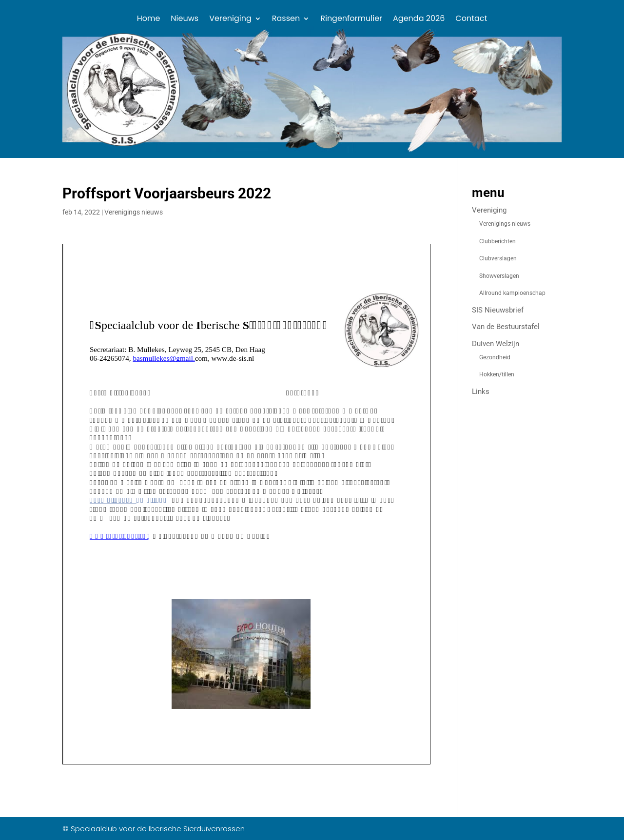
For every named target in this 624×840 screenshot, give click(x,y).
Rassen (286, 20)
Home (149, 20)
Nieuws (185, 20)
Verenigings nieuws (134, 212)
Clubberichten (497, 241)
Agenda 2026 (419, 20)
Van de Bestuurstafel (506, 327)
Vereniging (230, 20)
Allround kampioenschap (512, 293)
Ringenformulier (351, 20)
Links (481, 391)
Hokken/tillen (497, 374)
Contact (471, 20)
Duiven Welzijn (496, 344)
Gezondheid (495, 357)
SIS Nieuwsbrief (498, 310)
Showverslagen (499, 276)
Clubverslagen (498, 258)
